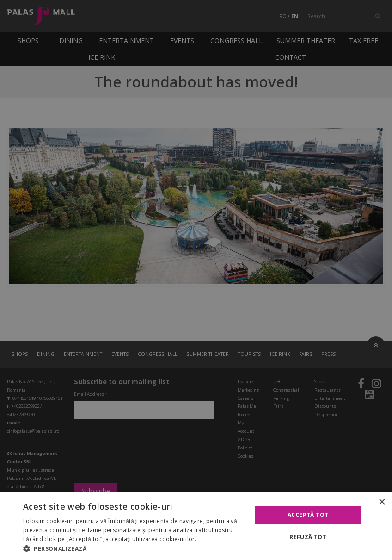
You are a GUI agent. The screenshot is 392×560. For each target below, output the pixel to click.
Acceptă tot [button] (308, 515)
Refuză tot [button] (308, 537)
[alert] (196, 280)
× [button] (382, 502)
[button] (134, 548)
